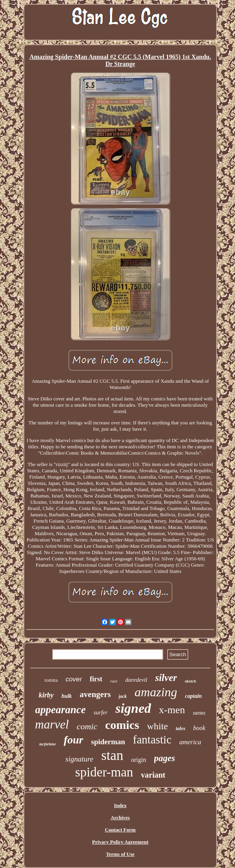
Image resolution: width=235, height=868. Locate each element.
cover (74, 679)
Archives (120, 818)
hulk (67, 696)
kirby (46, 695)
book (199, 728)
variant (153, 775)
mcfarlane (47, 744)
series (199, 713)
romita (51, 680)
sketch (190, 681)
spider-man (104, 772)
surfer (101, 712)
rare (114, 681)
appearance (61, 710)
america (190, 742)
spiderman (108, 742)
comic (87, 726)
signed (133, 708)
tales (181, 728)
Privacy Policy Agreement (120, 842)
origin (138, 760)
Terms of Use (120, 854)
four (73, 740)
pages (165, 758)
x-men (172, 710)
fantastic (152, 740)
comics (122, 725)
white (158, 726)
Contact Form (120, 830)
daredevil (136, 680)
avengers (95, 694)
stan (112, 755)
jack (123, 696)
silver (166, 678)
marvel (52, 724)
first (96, 679)
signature (79, 759)
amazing (156, 692)
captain (194, 696)
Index (120, 805)
